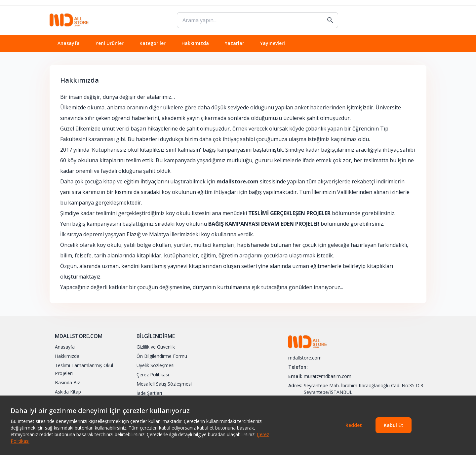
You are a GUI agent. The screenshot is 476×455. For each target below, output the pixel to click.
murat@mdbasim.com (328, 376)
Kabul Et (394, 425)
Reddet (354, 425)
